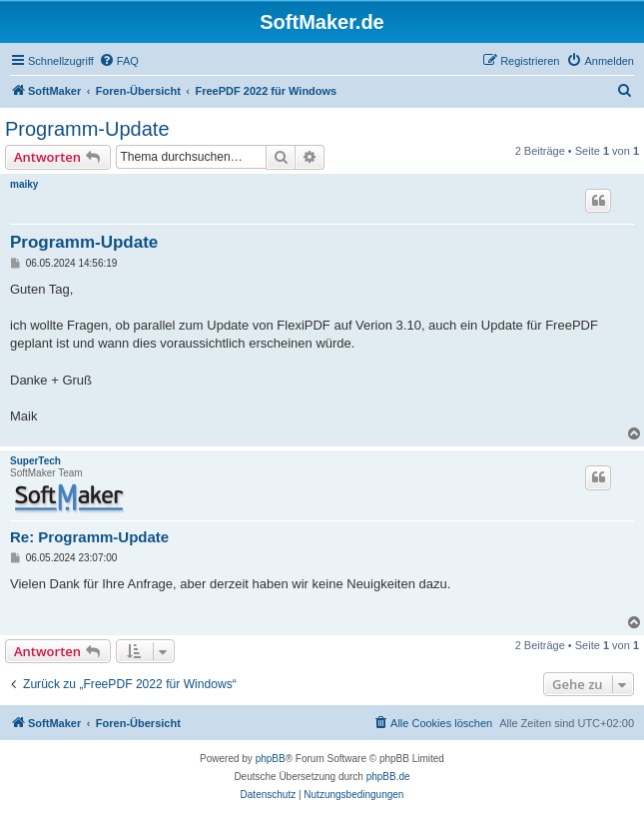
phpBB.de (388, 777)
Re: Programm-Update (89, 537)
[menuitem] (119, 61)
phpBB (271, 759)
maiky (24, 184)
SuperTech (35, 461)
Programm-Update (87, 129)
